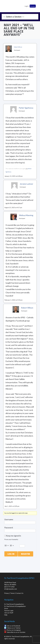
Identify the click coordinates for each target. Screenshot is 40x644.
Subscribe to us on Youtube (16, 632)
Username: (9, 519)
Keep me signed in (13, 536)
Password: (9, 528)
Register (25, 554)
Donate (33, 6)
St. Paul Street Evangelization (14, 604)
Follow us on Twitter (14, 628)
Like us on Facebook (13, 626)
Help (6, 615)
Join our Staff (9, 613)
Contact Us (20, 593)
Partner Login (9, 611)
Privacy (7, 593)
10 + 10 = (9, 545)
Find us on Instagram (14, 630)
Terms (12, 593)
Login (27, 6)
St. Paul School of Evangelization (7, 5)
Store (6, 608)
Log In (11, 554)
